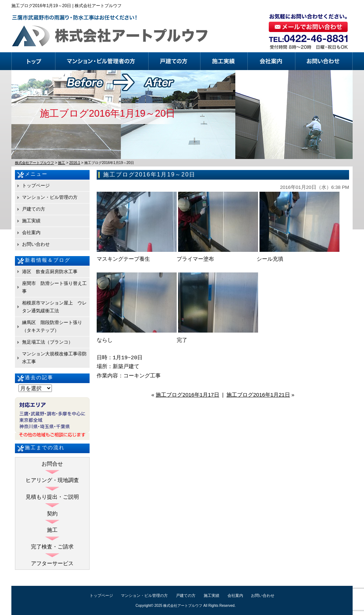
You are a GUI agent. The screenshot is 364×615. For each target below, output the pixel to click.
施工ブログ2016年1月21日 (258, 395)
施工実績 (224, 61)
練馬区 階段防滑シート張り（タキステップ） (52, 326)
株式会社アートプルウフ (183, 606)
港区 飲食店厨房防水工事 (50, 272)
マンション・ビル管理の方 (102, 61)
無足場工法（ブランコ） (47, 342)
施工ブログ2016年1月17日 (187, 395)
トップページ (33, 61)
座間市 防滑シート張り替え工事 (54, 287)
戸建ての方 (175, 61)
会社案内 (272, 61)
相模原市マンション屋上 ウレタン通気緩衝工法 (54, 307)
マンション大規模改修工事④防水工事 (54, 358)
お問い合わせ (324, 61)
